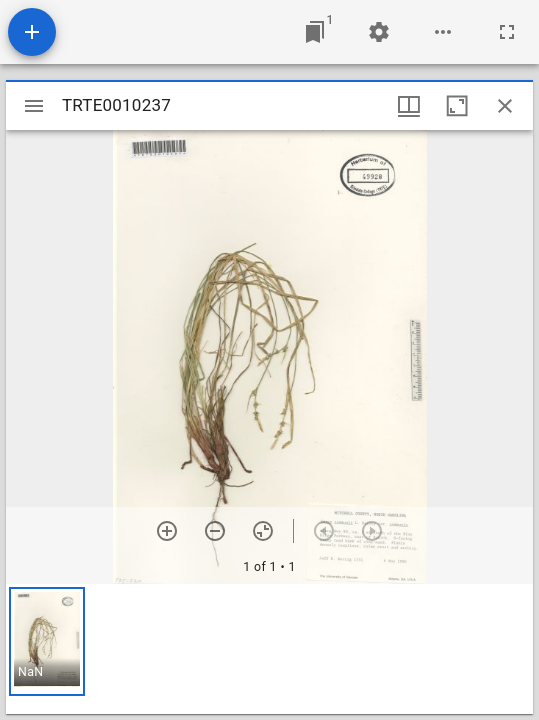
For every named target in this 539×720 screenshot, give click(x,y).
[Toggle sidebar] (34, 106)
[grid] (269, 649)
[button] (47, 641)
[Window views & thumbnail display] (409, 106)
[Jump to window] (315, 32)
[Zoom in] (167, 531)
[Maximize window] (457, 106)
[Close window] (505, 106)
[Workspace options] (443, 32)
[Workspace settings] (379, 32)
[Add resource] (32, 32)
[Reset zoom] (263, 531)
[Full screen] (507, 32)
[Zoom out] (215, 531)
